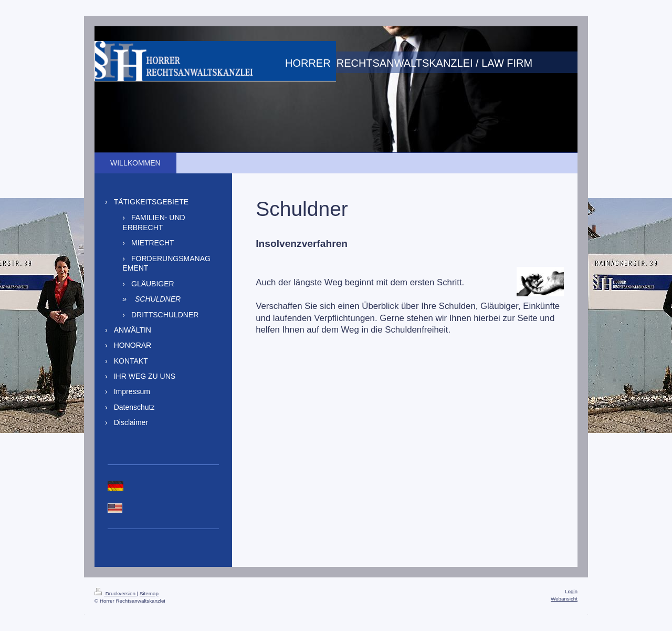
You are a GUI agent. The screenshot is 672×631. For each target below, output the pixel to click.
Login (571, 591)
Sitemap (149, 593)
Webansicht (564, 599)
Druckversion (116, 593)
